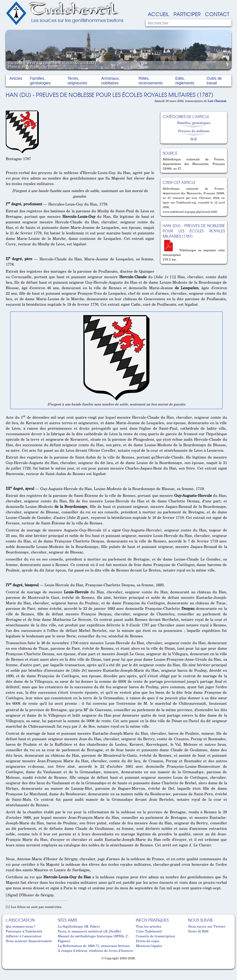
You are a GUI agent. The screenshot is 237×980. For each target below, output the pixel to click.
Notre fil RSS (198, 931)
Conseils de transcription (155, 936)
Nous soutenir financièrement (29, 941)
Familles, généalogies (40, 81)
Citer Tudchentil (149, 931)
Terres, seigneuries (77, 81)
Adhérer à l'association (23, 936)
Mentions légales (149, 946)
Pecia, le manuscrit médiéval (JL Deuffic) (90, 931)
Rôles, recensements (151, 81)
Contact (217, 14)
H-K (194, 139)
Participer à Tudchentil (24, 931)
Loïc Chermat (217, 101)
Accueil (158, 14)
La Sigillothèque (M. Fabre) (79, 926)
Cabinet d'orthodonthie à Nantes (9, 967)
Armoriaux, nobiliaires (111, 81)
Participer (187, 14)
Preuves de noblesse (194, 131)
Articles (16, 78)
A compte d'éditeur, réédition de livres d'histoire (95, 950)
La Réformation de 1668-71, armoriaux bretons (94, 946)
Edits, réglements (185, 81)
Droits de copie (148, 941)
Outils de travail (214, 81)
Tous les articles (148, 926)
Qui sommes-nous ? (21, 926)
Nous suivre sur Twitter (207, 926)
